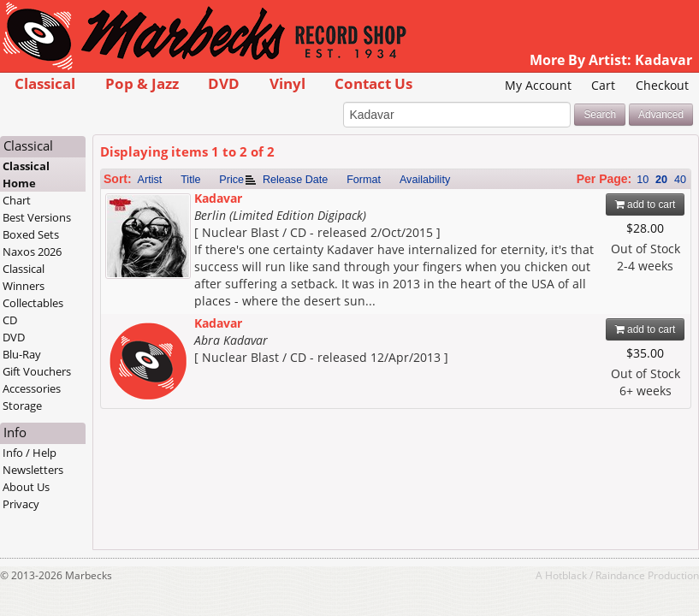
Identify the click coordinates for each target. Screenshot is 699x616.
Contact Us (373, 83)
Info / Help (30, 453)
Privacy (21, 504)
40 (680, 180)
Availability (425, 180)
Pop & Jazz (142, 83)
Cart (603, 85)
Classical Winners (24, 277)
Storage (22, 406)
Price (231, 180)
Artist (150, 180)
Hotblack (566, 575)
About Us (26, 487)
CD (10, 320)
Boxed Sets (31, 234)
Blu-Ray (22, 354)
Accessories (32, 388)
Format (364, 180)
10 (643, 180)
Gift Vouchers (37, 371)
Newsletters (33, 470)
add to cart (646, 204)
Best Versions (37, 217)
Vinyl (287, 83)
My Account (538, 85)
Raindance (620, 575)
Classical (45, 83)
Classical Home (26, 175)
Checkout (662, 85)
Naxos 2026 (32, 252)
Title (190, 180)
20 (661, 180)
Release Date (295, 180)
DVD (224, 83)
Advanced (661, 115)
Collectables (33, 303)
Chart (17, 200)
